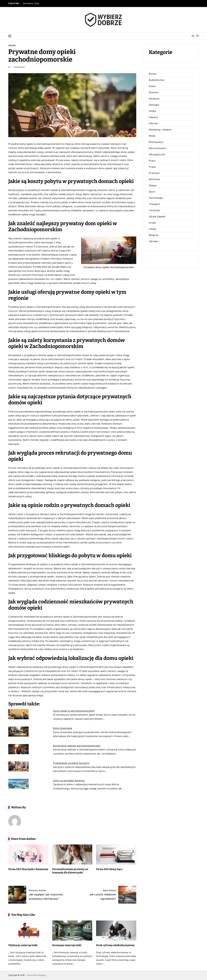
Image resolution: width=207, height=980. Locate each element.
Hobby (153, 111)
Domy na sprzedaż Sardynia (69, 781)
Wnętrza (154, 235)
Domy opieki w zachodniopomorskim (74, 711)
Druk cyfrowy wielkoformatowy (115, 945)
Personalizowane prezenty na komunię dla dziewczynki (70, 871)
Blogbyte (42, 975)
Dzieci (152, 86)
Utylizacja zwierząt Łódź (23, 945)
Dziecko (153, 92)
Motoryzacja (156, 142)
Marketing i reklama (160, 130)
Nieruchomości (158, 148)
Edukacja (154, 99)
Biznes (153, 74)
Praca (152, 161)
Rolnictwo (154, 179)
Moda (152, 136)
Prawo (152, 167)
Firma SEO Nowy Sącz (109, 869)
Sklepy (153, 186)
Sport (152, 192)
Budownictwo (157, 80)
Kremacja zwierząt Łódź (67, 945)
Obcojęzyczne (157, 155)
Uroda (152, 223)
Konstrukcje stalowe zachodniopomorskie (77, 746)
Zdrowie (153, 241)
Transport (154, 204)
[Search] (198, 36)
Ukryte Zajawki (157, 217)
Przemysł (154, 173)
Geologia (154, 105)
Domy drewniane (63, 728)
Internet (153, 123)
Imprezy (153, 117)
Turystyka (154, 210)
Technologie (156, 198)
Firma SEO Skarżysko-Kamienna (28, 869)
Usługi (12, 45)
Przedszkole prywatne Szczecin (71, 763)
